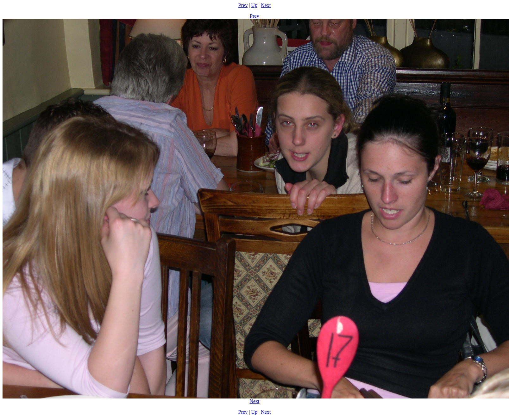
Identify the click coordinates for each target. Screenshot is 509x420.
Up (254, 5)
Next (266, 5)
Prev (243, 5)
